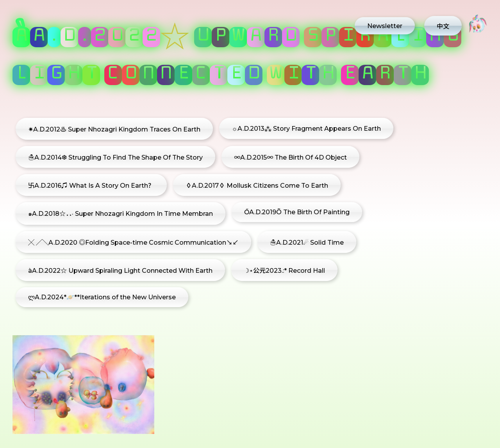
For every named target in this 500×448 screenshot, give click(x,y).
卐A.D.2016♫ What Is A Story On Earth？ (91, 186)
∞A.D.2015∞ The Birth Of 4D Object (290, 157)
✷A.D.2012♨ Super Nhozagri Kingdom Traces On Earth (114, 129)
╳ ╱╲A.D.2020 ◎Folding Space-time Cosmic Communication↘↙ (133, 243)
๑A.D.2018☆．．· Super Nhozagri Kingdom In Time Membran (121, 214)
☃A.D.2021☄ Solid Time (307, 243)
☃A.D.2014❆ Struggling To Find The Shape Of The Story (115, 157)
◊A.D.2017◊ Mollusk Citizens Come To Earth (257, 186)
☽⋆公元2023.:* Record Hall (284, 271)
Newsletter (385, 26)
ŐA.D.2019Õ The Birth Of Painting (297, 212)
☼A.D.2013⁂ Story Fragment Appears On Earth (306, 129)
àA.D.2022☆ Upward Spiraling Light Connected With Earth (120, 271)
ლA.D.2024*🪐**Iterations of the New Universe (102, 297)
